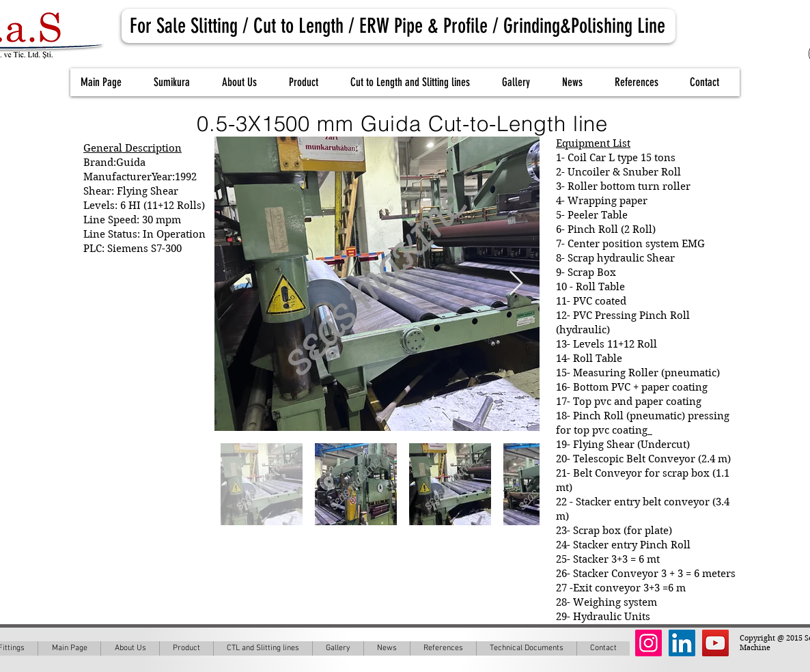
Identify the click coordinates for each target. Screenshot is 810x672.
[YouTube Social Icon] (715, 643)
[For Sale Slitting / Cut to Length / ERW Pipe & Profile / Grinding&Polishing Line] (399, 26)
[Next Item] (516, 284)
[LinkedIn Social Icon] (682, 643)
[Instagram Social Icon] (648, 643)
